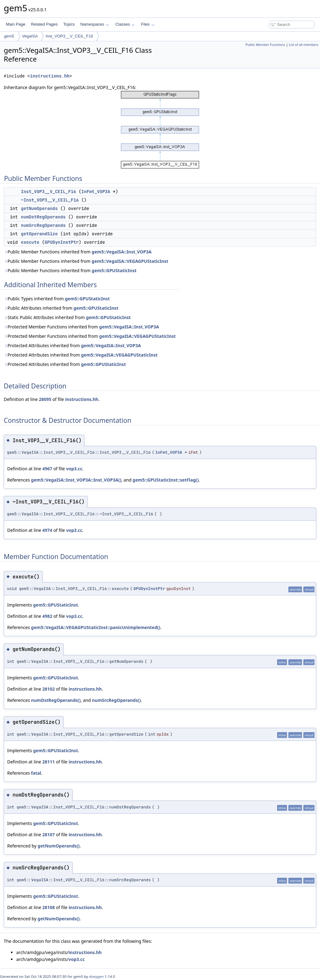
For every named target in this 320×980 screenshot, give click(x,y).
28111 (48, 762)
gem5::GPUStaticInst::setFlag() (165, 480)
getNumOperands (39, 208)
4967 (47, 469)
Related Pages (44, 24)
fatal (36, 773)
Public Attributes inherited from (61, 308)
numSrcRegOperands (43, 225)
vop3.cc (74, 469)
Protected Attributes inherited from (72, 345)
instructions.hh (50, 76)
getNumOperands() (59, 846)
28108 (48, 907)
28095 (45, 399)
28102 (48, 689)
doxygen (96, 976)
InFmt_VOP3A (96, 192)
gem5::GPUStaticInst (114, 270)
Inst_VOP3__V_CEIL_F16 (69, 36)
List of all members (304, 45)
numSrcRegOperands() (116, 700)
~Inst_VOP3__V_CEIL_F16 (50, 200)
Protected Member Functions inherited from (81, 327)
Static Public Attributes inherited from (67, 317)
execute (30, 242)
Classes (125, 24)
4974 (47, 530)
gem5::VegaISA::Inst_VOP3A (122, 252)
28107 (48, 835)
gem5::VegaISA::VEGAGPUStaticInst (130, 261)
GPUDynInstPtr (62, 242)
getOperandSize (39, 234)
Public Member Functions (265, 45)
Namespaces (95, 24)
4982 (47, 616)
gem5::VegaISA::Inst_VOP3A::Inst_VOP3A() (76, 480)
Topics (69, 24)
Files (148, 24)
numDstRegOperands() (56, 700)
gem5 (9, 36)
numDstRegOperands (43, 217)
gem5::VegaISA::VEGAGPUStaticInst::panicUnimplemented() (95, 627)
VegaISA (30, 36)
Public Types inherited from (57, 299)
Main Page (16, 24)
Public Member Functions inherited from (78, 252)
